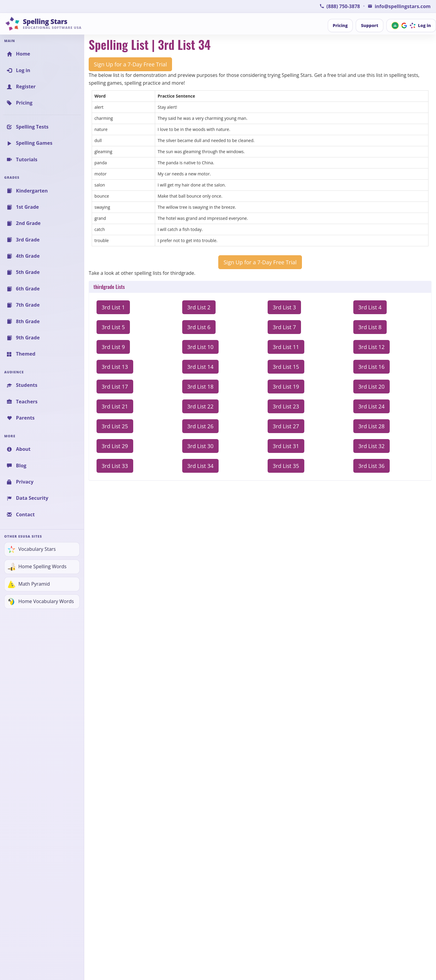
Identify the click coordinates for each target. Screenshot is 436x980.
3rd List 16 (372, 367)
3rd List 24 (372, 406)
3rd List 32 (372, 446)
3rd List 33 (115, 466)
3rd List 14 (201, 367)
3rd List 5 (113, 327)
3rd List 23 (286, 406)
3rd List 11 (286, 347)
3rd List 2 (199, 307)
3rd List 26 (201, 426)
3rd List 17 (115, 387)
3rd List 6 (199, 327)
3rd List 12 (372, 347)
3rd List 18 (201, 387)
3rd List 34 (201, 466)
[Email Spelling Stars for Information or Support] (399, 6)
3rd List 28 (372, 426)
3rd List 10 (201, 347)
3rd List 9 (113, 347)
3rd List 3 (284, 307)
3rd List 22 (201, 406)
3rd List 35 (286, 466)
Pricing (340, 25)
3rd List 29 (115, 446)
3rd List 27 (286, 426)
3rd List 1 (113, 307)
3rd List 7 (284, 327)
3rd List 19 (286, 387)
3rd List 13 (115, 367)
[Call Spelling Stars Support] (340, 6)
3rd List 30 (201, 446)
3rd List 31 (286, 446)
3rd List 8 (370, 327)
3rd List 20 (372, 387)
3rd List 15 (286, 367)
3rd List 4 (370, 307)
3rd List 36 (372, 466)
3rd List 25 (115, 426)
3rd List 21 (115, 406)
